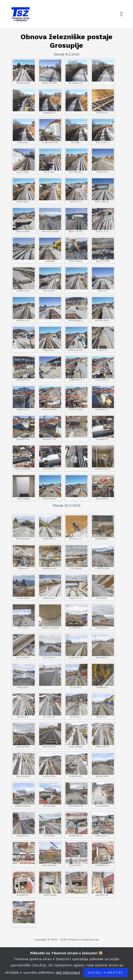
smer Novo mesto (50, 220)
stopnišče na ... (103, 884)
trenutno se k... (24, 309)
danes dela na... (103, 191)
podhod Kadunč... (24, 795)
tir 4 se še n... (50, 646)
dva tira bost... (50, 765)
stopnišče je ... (24, 884)
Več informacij (68, 972)
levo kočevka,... (77, 161)
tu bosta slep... (77, 765)
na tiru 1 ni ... (103, 706)
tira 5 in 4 (103, 280)
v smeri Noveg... (103, 557)
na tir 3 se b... (77, 191)
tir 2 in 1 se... (77, 706)
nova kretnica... (50, 735)
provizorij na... (50, 458)
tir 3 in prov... (50, 825)
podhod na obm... (77, 339)
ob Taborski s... (77, 617)
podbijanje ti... (103, 676)
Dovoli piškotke (106, 973)
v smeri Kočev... (24, 587)
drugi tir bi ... (103, 339)
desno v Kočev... (77, 220)
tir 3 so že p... (50, 706)
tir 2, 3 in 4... (24, 617)
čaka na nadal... (24, 220)
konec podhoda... (24, 458)
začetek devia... (24, 72)
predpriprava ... (103, 528)
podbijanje (50, 250)
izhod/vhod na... (103, 854)
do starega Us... (77, 72)
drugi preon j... (24, 825)
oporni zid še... (24, 161)
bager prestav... (24, 765)
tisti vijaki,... (77, 131)
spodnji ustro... (103, 765)
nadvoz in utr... (77, 587)
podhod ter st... (77, 825)
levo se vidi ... (50, 280)
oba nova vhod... (50, 398)
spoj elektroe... (103, 487)
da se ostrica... (24, 646)
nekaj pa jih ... (24, 676)
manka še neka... (50, 72)
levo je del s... (103, 131)
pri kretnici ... (103, 587)
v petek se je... (103, 161)
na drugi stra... (103, 617)
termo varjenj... (77, 250)
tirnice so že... (103, 102)
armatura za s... (103, 398)
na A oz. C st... (103, 220)
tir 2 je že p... (77, 676)
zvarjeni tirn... (24, 557)
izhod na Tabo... (77, 398)
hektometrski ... (50, 587)
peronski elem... (103, 309)
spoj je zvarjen (103, 250)
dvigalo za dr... (24, 398)
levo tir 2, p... (24, 706)
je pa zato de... (77, 646)
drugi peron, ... (50, 339)
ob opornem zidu (50, 131)
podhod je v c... (77, 369)
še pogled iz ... (103, 428)
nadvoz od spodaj (50, 617)
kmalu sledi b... (77, 854)
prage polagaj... (77, 735)
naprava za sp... (50, 557)
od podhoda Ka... (77, 795)
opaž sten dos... (50, 854)
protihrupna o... (50, 528)
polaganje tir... (50, 102)
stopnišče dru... (24, 428)
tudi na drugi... (50, 795)
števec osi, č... (77, 528)
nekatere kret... (24, 280)
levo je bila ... (50, 161)
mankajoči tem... (24, 369)
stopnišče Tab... (50, 428)
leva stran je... (103, 646)
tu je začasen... (103, 795)
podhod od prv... (103, 458)
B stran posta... (50, 487)
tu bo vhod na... (103, 369)
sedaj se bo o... (103, 735)
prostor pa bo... (24, 191)
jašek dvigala (24, 487)
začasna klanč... (24, 735)
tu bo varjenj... (77, 557)
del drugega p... (77, 309)
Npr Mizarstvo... (24, 528)
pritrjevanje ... (24, 131)
